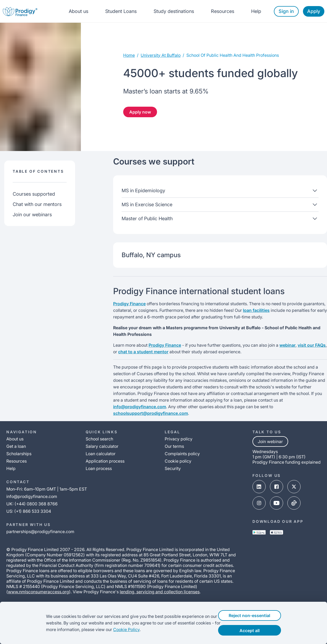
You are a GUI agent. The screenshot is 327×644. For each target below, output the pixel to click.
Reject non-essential (258, 615)
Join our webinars (32, 215)
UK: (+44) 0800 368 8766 (32, 504)
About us (79, 11)
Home (129, 55)
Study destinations (174, 11)
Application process (105, 461)
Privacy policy (179, 439)
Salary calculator (102, 446)
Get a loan (16, 446)
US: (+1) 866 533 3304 (29, 511)
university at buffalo (161, 55)
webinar (287, 345)
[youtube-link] (277, 504)
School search (99, 439)
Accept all (258, 631)
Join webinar (270, 441)
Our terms (174, 446)
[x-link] (294, 487)
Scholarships (19, 454)
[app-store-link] (277, 533)
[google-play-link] (259, 533)
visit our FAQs (312, 345)
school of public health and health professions (233, 55)
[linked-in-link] (259, 487)
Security (173, 468)
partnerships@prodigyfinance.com (40, 532)
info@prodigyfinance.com (140, 407)
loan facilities (256, 310)
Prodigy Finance (129, 304)
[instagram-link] (259, 504)
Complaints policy (182, 454)
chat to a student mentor (143, 352)
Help (256, 11)
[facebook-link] (277, 487)
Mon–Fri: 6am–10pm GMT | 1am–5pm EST (47, 489)
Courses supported (34, 194)
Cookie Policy (116, 629)
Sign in (286, 11)
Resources (223, 11)
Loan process (99, 468)
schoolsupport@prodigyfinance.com (151, 413)
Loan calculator (101, 454)
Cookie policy (178, 461)
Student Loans (121, 11)
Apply (314, 11)
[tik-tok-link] (294, 504)
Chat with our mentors (37, 204)
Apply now (140, 112)
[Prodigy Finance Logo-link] (20, 11)
